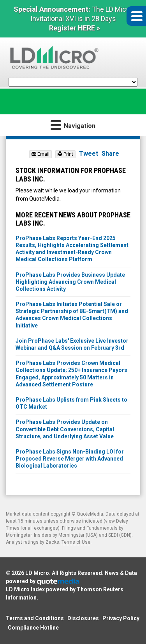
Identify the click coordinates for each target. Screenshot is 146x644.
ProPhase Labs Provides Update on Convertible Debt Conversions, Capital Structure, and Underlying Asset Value (65, 429)
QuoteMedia (90, 514)
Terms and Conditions (35, 618)
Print (65, 154)
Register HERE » (75, 28)
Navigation (73, 125)
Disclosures (83, 618)
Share (110, 154)
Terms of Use (76, 542)
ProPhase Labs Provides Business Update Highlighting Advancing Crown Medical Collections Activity (70, 282)
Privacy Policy (121, 618)
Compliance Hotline (33, 628)
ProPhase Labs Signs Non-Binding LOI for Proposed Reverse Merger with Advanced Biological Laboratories (70, 459)
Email (40, 154)
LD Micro (37, 573)
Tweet (89, 154)
